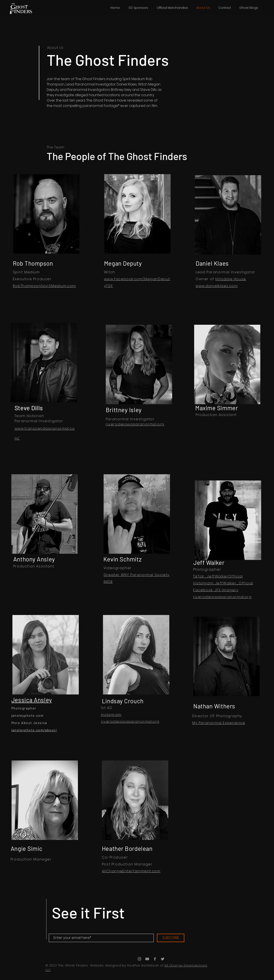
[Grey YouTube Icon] (147, 959)
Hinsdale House (231, 279)
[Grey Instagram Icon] (139, 959)
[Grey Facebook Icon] (155, 959)
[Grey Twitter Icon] (163, 959)
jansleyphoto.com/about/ (34, 730)
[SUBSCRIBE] (171, 938)
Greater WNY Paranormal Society (137, 575)
